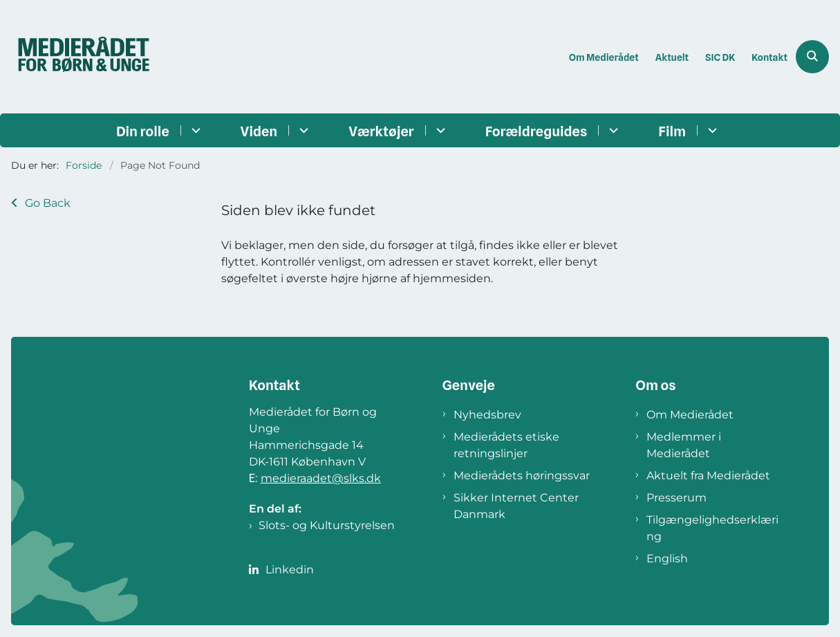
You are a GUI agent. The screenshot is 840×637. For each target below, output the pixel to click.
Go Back (48, 203)
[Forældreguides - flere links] (612, 130)
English (667, 558)
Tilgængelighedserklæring (712, 528)
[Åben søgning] (812, 57)
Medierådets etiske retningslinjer (506, 445)
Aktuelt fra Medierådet (708, 476)
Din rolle (143, 131)
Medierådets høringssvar (522, 476)
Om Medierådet (690, 415)
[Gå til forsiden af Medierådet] (78, 57)
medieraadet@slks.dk (321, 478)
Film (672, 131)
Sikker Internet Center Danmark (516, 506)
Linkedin (290, 570)
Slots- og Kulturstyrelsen (327, 525)
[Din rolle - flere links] (194, 130)
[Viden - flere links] (302, 130)
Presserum (676, 498)
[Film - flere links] (710, 130)
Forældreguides (536, 131)
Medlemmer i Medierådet (684, 445)
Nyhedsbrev (487, 415)
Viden (259, 131)
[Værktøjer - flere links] (439, 130)
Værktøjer (381, 131)
